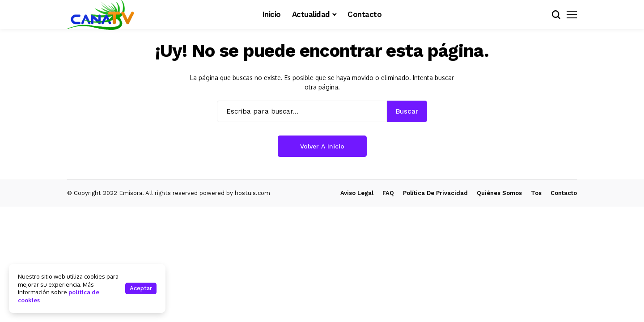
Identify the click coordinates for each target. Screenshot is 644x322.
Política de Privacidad (435, 193)
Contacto (564, 193)
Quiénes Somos (499, 193)
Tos (536, 193)
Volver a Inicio (322, 146)
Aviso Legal (357, 193)
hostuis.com (252, 193)
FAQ (388, 193)
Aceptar (141, 288)
